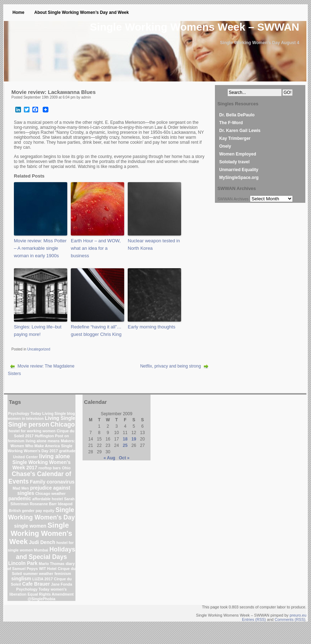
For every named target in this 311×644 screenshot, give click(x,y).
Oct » (124, 458)
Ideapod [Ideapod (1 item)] (65, 504)
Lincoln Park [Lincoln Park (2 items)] (23, 563)
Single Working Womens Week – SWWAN (195, 27)
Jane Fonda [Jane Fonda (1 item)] (61, 584)
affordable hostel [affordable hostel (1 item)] (48, 499)
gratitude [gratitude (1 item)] (67, 451)
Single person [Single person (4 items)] (29, 424)
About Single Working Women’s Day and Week (81, 12)
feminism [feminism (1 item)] (63, 574)
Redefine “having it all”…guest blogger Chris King (96, 331)
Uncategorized (38, 349)
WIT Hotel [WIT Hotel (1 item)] (48, 569)
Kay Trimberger (235, 138)
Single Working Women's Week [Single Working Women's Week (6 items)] (41, 533)
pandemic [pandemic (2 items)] (20, 499)
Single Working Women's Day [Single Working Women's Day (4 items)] (42, 514)
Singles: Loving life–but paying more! (38, 331)
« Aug (109, 458)
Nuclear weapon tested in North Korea (154, 244)
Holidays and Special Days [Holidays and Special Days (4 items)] (46, 553)
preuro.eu (298, 615)
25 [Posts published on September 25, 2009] (125, 445)
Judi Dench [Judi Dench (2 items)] (42, 542)
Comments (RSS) (290, 619)
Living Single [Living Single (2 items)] (60, 418)
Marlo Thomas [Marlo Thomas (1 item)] (52, 564)
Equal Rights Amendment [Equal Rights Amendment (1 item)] (51, 594)
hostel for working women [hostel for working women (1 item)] (32, 431)
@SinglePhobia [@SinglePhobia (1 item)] (42, 599)
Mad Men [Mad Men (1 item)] (21, 488)
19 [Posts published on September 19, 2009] (134, 439)
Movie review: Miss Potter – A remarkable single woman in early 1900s (40, 248)
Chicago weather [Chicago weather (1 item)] (50, 493)
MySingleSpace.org (239, 178)
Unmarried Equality (239, 170)
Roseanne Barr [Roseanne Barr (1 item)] (43, 504)
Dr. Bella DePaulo (237, 115)
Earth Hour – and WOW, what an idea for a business (96, 248)
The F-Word (231, 123)
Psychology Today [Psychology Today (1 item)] (33, 589)
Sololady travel (234, 162)
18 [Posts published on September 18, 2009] (125, 439)
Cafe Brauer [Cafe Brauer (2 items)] (36, 584)
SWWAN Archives (233, 199)
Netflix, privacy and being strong (171, 366)
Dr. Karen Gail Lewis (240, 131)
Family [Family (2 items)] (38, 482)
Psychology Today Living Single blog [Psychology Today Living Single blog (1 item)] (41, 413)
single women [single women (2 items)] (30, 526)
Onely (225, 146)
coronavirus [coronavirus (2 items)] (61, 482)
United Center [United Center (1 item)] (26, 457)
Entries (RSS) (254, 619)
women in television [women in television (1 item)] (26, 418)
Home (18, 12)
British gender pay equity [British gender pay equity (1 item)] (32, 511)
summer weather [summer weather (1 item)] (38, 574)
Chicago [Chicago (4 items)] (62, 424)
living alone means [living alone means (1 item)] (43, 441)
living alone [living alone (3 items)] (55, 456)
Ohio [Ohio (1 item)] (66, 468)
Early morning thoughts (152, 327)
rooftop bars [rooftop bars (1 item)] (50, 468)
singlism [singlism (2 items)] (21, 579)
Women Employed (238, 154)
